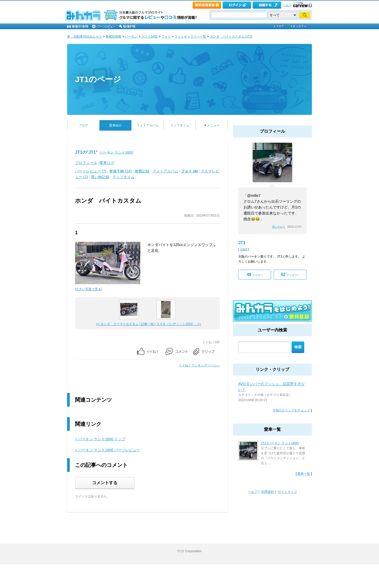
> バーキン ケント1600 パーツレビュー (108, 450)
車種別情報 (113, 37)
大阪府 (244, 249)
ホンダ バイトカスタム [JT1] (231, 37)
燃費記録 (142, 171)
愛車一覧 (304, 474)
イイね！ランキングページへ (199, 365)
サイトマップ (287, 492)
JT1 (242, 243)
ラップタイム (180, 125)
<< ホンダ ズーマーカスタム (117, 324)
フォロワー (290, 275)
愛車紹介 (116, 125)
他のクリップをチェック (293, 410)
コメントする (105, 483)
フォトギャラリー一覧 (190, 37)
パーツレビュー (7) (91, 171)
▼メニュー (212, 125)
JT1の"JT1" (86, 152)
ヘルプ (287, 5)
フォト (166, 37)
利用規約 (268, 492)
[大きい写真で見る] (89, 289)
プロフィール (86, 163)
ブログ (83, 125)
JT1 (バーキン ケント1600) (280, 443)
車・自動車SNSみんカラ (85, 37)
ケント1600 (150, 37)
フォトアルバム (148, 125)
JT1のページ (98, 79)
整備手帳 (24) (120, 171)
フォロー (255, 275)
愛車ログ (107, 163)
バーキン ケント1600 (116, 152)
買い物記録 (100, 177)
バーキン (131, 37)
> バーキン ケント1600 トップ (100, 439)
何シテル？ (279, 227)
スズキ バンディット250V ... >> (179, 324)
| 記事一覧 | (148, 324)
